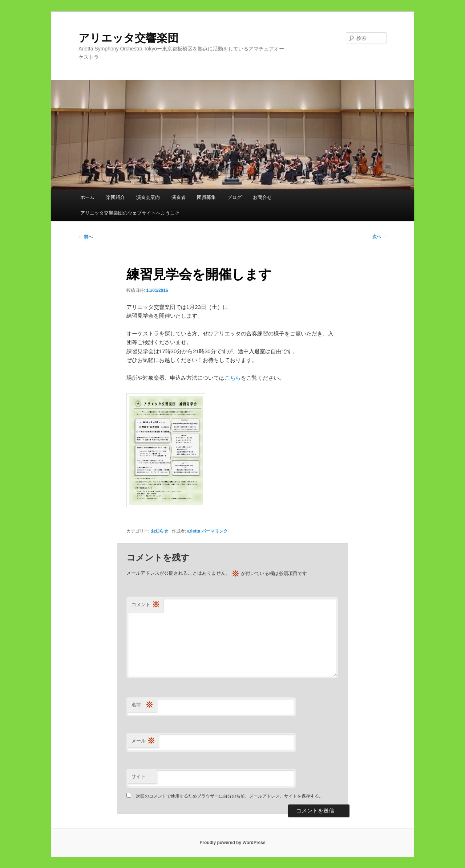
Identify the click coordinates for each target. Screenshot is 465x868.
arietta (194, 531)
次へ (379, 237)
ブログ (234, 197)
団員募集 (206, 197)
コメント (146, 605)
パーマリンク (215, 531)
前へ (86, 237)
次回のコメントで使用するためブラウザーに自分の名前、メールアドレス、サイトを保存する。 (230, 796)
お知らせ (159, 531)
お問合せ (262, 197)
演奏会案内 (148, 197)
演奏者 (179, 197)
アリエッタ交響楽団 (134, 38)
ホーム (87, 197)
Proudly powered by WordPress (232, 843)
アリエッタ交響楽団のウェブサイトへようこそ (130, 213)
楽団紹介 (116, 197)
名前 (142, 705)
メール (143, 741)
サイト (139, 776)
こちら (233, 378)
